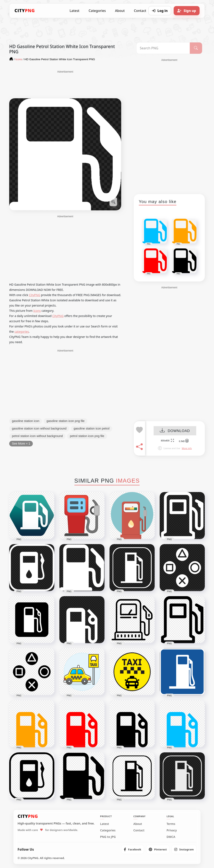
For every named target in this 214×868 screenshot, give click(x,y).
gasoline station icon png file (65, 421)
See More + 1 (21, 444)
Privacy (172, 830)
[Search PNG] (163, 48)
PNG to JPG (108, 837)
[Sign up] (187, 11)
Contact (139, 830)
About (120, 11)
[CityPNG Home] (25, 11)
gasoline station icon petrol (92, 428)
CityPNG (34, 295)
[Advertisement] (65, 84)
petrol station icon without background (37, 436)
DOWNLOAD (175, 431)
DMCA (171, 837)
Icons (37, 311)
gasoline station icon (26, 421)
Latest (75, 11)
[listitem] (133, 849)
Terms (171, 824)
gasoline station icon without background (39, 428)
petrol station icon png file (87, 436)
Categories (97, 11)
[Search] (196, 48)
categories (22, 332)
